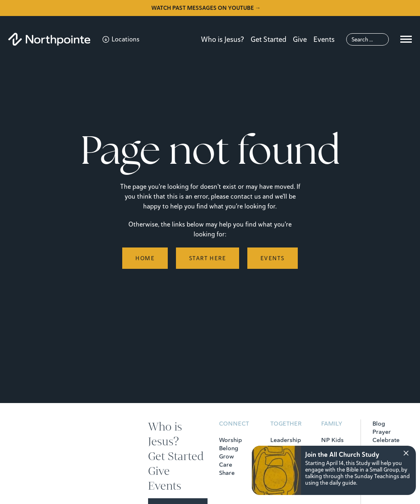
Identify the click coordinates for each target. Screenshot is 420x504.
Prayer (382, 432)
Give (300, 39)
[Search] (367, 39)
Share (227, 473)
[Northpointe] (49, 39)
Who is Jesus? (223, 39)
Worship (231, 440)
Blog (379, 424)
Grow (226, 456)
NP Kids (332, 440)
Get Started (268, 39)
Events (324, 39)
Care (226, 465)
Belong (229, 448)
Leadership (286, 440)
